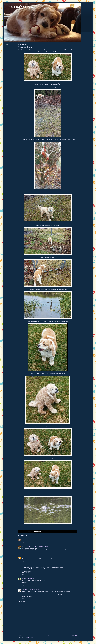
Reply (23, 543)
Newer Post (21, 635)
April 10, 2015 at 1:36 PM (35, 590)
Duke (23, 578)
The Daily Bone (20, 7)
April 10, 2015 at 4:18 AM (32, 566)
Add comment (22, 601)
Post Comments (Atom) (28, 637)
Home (48, 635)
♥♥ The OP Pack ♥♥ (26, 590)
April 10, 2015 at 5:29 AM (29, 578)
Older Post (74, 635)
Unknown (24, 557)
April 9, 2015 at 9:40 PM (36, 539)
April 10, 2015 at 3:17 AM (43, 547)
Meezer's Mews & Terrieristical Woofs (30, 547)
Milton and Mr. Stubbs (26, 539)
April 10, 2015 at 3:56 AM (31, 557)
